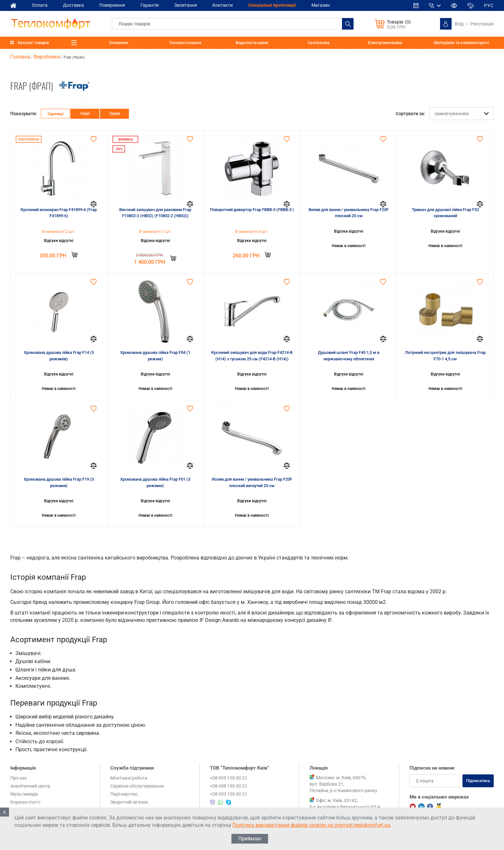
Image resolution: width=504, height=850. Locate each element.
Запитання (186, 5)
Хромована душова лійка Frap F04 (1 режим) (155, 356)
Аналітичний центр (30, 786)
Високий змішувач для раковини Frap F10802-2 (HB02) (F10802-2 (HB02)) (155, 213)
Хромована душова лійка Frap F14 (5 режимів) (59, 356)
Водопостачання (252, 43)
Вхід (459, 24)
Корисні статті (25, 802)
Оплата (40, 5)
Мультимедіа (24, 794)
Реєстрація (482, 24)
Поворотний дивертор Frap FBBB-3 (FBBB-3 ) (252, 210)
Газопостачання (185, 43)
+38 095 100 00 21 (229, 778)
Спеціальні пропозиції (272, 5)
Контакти (223, 5)
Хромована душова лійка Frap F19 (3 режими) (59, 482)
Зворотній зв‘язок (129, 802)
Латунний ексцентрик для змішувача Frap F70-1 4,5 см (445, 356)
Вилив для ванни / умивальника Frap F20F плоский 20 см (349, 213)
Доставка (73, 5)
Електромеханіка (385, 43)
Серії (85, 113)
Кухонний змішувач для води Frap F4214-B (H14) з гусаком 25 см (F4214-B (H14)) (252, 356)
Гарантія (150, 5)
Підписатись (478, 781)
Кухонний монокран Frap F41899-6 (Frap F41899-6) (59, 213)
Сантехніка (319, 43)
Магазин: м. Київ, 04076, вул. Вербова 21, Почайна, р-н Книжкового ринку (343, 784)
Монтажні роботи (129, 778)
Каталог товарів (33, 43)
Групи (115, 113)
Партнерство (124, 794)
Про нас (19, 778)
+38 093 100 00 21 (229, 794)
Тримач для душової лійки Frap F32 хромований (445, 213)
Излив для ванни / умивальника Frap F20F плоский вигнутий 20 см (252, 482)
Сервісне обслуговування (137, 786)
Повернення (112, 5)
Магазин (321, 5)
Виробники (47, 57)
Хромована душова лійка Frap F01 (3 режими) (155, 482)
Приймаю (250, 839)
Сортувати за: (410, 114)
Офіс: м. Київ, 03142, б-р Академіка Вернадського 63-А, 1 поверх (345, 807)
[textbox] (233, 24)
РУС (489, 5)
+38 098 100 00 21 (229, 786)
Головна (20, 57)
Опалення (119, 43)
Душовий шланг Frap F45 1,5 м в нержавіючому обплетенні (349, 356)
